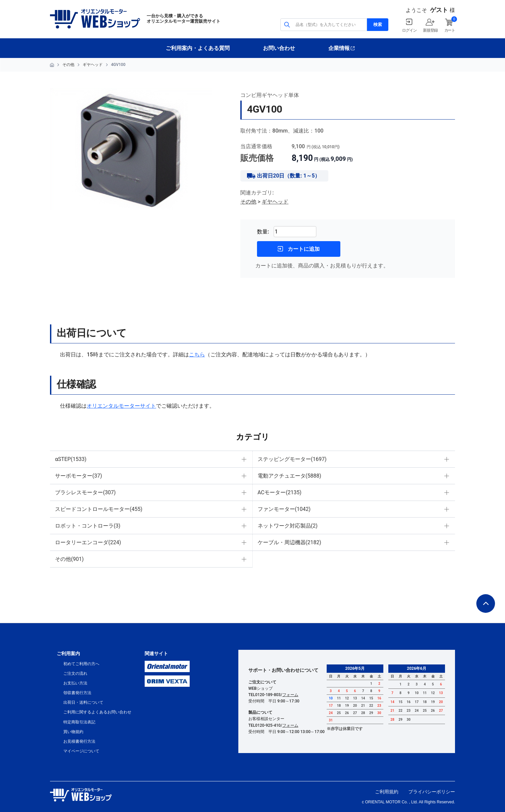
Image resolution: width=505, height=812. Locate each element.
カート (450, 30)
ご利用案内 (68, 653)
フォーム (290, 695)
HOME (52, 65)
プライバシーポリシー (432, 792)
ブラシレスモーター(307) (85, 492)
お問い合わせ (279, 48)
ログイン (409, 30)
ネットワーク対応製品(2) (288, 526)
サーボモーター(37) (78, 476)
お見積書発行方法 (79, 741)
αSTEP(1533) (71, 459)
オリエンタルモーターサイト (121, 406)
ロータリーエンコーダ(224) (88, 542)
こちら (197, 355)
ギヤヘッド (93, 65)
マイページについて (81, 751)
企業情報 (339, 48)
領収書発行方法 (77, 693)
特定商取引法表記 (79, 722)
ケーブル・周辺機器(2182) (289, 542)
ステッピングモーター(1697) (292, 459)
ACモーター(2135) (280, 492)
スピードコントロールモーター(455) (99, 509)
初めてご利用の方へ (81, 664)
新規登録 (430, 30)
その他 (68, 65)
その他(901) (69, 559)
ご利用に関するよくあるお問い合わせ (97, 712)
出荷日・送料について (83, 702)
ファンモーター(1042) (284, 509)
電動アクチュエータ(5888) (289, 476)
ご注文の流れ (75, 673)
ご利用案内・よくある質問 (198, 48)
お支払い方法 (75, 683)
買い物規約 (73, 732)
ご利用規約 (387, 792)
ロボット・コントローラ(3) (88, 526)
